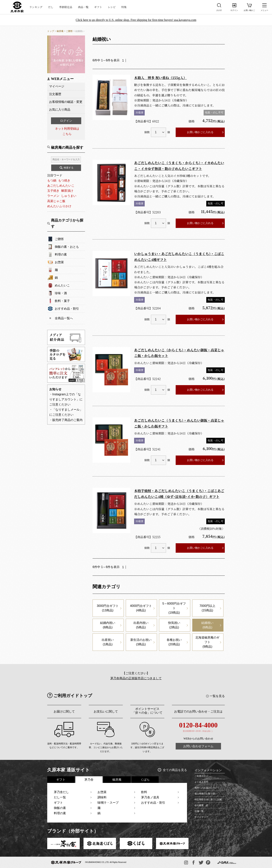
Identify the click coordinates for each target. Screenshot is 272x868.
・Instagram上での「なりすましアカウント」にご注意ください (66, 399)
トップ (51, 31)
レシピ (112, 7)
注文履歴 (55, 94)
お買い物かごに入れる (200, 132)
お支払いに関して (106, 711)
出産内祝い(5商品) (141, 625)
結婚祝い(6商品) (207, 625)
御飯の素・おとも (67, 247)
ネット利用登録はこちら (67, 131)
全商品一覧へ (64, 318)
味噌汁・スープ (108, 803)
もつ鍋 (52, 180)
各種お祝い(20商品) (174, 642)
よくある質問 (201, 782)
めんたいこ (62, 285)
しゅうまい (69, 196)
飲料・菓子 (62, 301)
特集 (124, 7)
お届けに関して (64, 711)
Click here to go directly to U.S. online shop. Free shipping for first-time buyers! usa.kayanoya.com (136, 20)
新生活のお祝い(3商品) (141, 642)
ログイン (66, 121)
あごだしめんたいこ (61, 186)
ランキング (36, 7)
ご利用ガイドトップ (73, 696)
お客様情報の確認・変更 (66, 102)
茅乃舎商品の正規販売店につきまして (136, 678)
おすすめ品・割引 (67, 309)
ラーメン (53, 196)
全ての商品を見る (175, 770)
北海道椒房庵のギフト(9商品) (207, 642)
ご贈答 (69, 31)
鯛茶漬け (67, 191)
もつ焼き (64, 180)
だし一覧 (60, 797)
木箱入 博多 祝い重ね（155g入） (160, 78)
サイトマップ (201, 817)
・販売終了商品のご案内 (66, 420)
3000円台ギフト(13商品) (108, 608)
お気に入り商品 (60, 110)
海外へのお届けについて (207, 788)
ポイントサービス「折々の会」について (147, 711)
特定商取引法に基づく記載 (208, 800)
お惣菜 (59, 262)
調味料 (102, 797)
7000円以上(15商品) (207, 608)
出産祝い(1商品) (108, 642)
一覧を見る (217, 696)
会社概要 (199, 805)
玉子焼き (53, 191)
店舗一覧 (199, 811)
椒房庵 (60, 31)
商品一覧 (83, 7)
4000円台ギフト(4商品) (141, 608)
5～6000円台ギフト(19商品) (174, 608)
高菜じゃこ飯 (56, 201)
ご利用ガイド (201, 776)
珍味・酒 (61, 293)
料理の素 (61, 254)
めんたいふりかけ (59, 206)
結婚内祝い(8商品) (108, 625)
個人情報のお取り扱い (206, 794)
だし (51, 7)
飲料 (144, 792)
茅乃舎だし (61, 792)
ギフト (98, 7)
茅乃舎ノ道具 (150, 797)
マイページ (57, 86)
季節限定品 (66, 7)
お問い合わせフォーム (198, 746)
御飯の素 (60, 808)
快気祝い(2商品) (174, 625)
